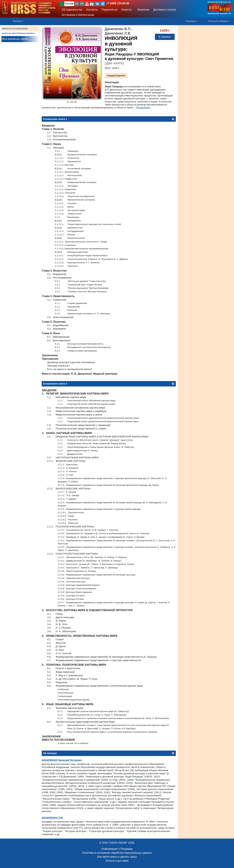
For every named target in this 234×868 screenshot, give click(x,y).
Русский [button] (69, 4)
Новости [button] (127, 10)
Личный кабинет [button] (218, 21)
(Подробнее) (143, 107)
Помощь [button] (190, 21)
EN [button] (82, 4)
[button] (87, 4)
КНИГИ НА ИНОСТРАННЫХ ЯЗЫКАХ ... (19, 33)
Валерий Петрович (62, 760)
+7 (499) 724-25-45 (118, 3)
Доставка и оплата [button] (164, 10)
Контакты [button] (92, 10)
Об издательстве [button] (72, 10)
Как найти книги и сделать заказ (117, 857)
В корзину (165, 37)
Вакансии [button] (142, 10)
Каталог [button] (18, 21)
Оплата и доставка (117, 861)
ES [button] (77, 4)
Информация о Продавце (117, 849)
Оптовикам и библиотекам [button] (78, 15)
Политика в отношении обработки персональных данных (117, 853)
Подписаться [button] (110, 10)
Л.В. (52, 818)
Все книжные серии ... (17, 39)
